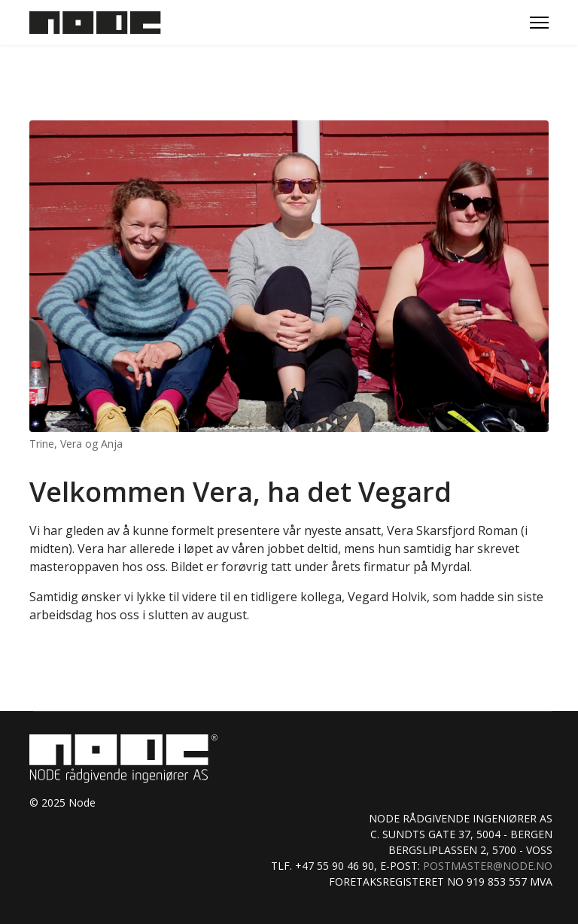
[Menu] (539, 23)
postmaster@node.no (488, 866)
